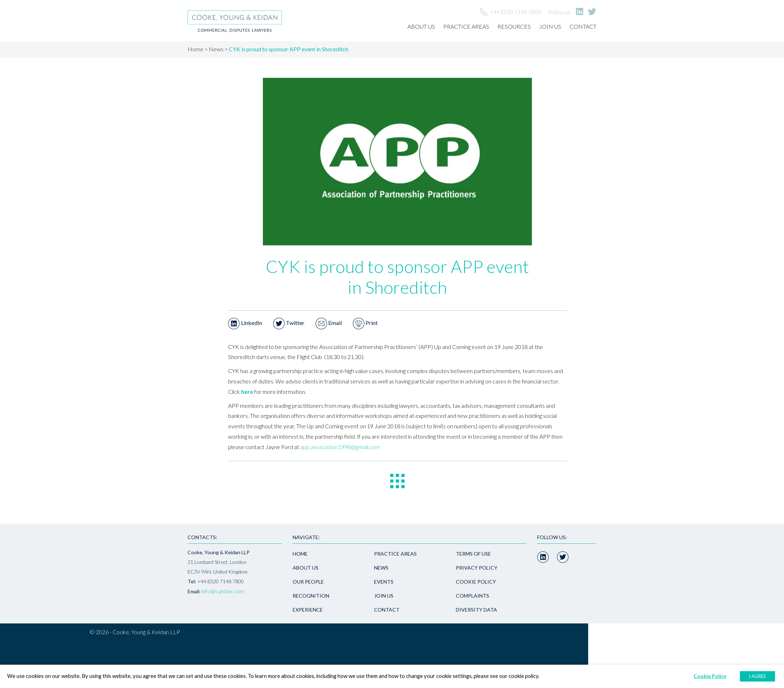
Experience (308, 610)
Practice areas (466, 26)
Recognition (311, 596)
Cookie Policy (476, 582)
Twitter (289, 323)
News (216, 49)
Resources (514, 26)
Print (365, 323)
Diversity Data (476, 610)
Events (384, 582)
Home (195, 49)
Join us (550, 26)
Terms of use (473, 554)
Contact (583, 26)
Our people (308, 582)
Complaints (473, 596)
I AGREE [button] (757, 676)
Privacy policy (477, 568)
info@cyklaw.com (223, 591)
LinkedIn (245, 323)
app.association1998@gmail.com (340, 447)
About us (421, 26)
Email (329, 323)
